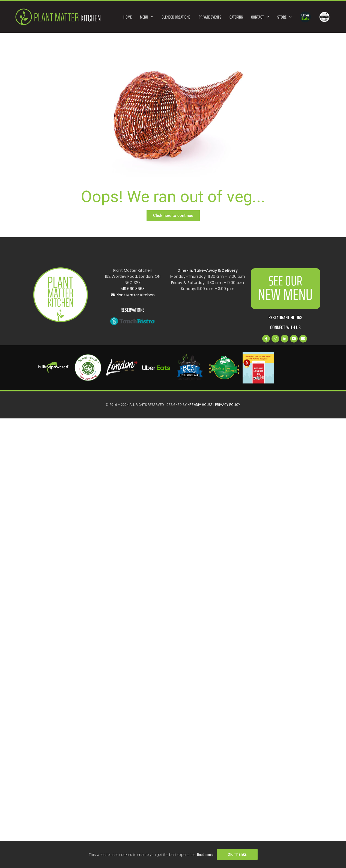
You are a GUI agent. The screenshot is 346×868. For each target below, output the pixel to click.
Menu (147, 17)
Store (284, 17)
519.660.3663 (133, 289)
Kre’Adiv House (200, 405)
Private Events (210, 17)
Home (128, 17)
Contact (260, 17)
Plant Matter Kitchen (133, 295)
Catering (236, 17)
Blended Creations (176, 17)
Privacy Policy (228, 405)
